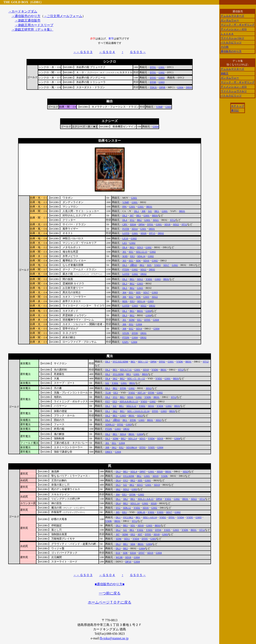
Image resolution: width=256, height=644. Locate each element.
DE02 (161, 233)
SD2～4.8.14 (150, 517)
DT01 (153, 67)
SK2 (115, 378)
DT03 (142, 447)
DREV (109, 452)
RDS (125, 301)
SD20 (144, 233)
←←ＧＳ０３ (83, 52)
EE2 (131, 297)
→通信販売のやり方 (26, 16)
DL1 (137, 211)
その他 (225, 47)
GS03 (161, 78)
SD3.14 (141, 301)
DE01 (152, 229)
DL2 (125, 215)
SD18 (167, 224)
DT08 (153, 82)
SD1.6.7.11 (126, 370)
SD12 (140, 279)
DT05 (153, 78)
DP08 (162, 87)
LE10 (125, 238)
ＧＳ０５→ (138, 52)
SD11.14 (135, 503)
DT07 (142, 553)
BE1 (157, 211)
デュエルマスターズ (232, 16)
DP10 (128, 562)
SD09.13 (110, 424)
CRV (125, 224)
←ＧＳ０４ (107, 52)
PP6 (124, 207)
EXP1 (125, 342)
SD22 (176, 224)
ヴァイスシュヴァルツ (234, 91)
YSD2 (149, 279)
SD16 (146, 261)
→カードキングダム (23, 11)
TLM (108, 393)
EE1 (131, 252)
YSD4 (160, 406)
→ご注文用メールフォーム (63, 16)
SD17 (166, 265)
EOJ (118, 553)
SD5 (149, 265)
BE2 (139, 220)
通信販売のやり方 (231, 51)
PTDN (126, 269)
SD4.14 (141, 256)
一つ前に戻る (110, 593)
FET (107, 401)
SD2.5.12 (131, 406)
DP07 (143, 471)
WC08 (119, 557)
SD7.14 (141, 393)
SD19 (160, 438)
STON (126, 333)
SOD (125, 256)
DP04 (142, 224)
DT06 (123, 388)
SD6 (138, 261)
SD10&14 (131, 447)
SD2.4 (134, 471)
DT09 (135, 333)
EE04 (133, 224)
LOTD (126, 233)
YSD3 (157, 265)
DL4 (125, 220)
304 (124, 292)
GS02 (161, 72)
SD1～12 (143, 362)
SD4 (133, 544)
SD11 (127, 539)
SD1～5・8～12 (136, 378)
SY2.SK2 (128, 517)
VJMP (159, 107)
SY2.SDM (118, 374)
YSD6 (180, 362)
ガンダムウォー (230, 20)
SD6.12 (127, 508)
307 (132, 215)
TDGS (153, 87)
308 (144, 211)
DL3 (125, 283)
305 (118, 512)
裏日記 (235, 110)
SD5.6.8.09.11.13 (129, 401)
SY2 (132, 220)
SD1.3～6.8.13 (145, 499)
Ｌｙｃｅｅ (227, 34)
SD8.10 (141, 512)
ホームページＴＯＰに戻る (110, 602)
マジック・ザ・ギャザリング (238, 25)
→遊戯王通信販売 (28, 20)
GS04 (180, 87)
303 (124, 261)
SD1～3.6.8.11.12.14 (138, 411)
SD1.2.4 (132, 438)
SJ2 (150, 211)
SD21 (156, 220)
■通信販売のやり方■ (109, 584)
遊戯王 (225, 73)
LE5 (124, 243)
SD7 (140, 534)
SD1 (133, 525)
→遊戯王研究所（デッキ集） (32, 29)
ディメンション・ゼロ (234, 29)
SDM (132, 320)
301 (124, 252)
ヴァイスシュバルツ (232, 38)
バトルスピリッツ (231, 42)
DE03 (189, 87)
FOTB (126, 229)
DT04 (158, 530)
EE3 (132, 256)
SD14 (135, 229)
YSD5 (151, 447)
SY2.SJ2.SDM (120, 362)
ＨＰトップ (238, 106)
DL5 (125, 265)
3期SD (133, 265)
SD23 (140, 415)
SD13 (140, 247)
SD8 (125, 553)
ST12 (173, 220)
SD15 (142, 438)
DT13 (152, 233)
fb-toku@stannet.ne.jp (114, 638)
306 (124, 297)
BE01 (149, 207)
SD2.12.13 (142, 252)
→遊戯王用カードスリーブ (34, 25)
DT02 (162, 362)
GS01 (161, 67)
